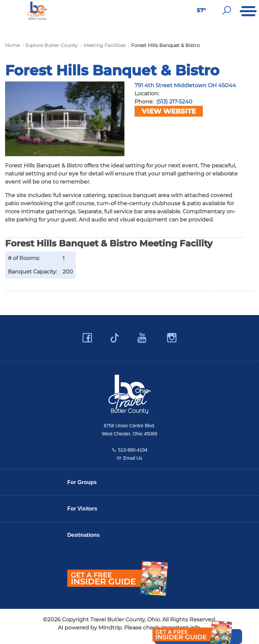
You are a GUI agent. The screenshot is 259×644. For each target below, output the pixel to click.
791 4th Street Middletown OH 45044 (185, 85)
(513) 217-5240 (174, 102)
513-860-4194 (133, 450)
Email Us (133, 458)
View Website (169, 111)
